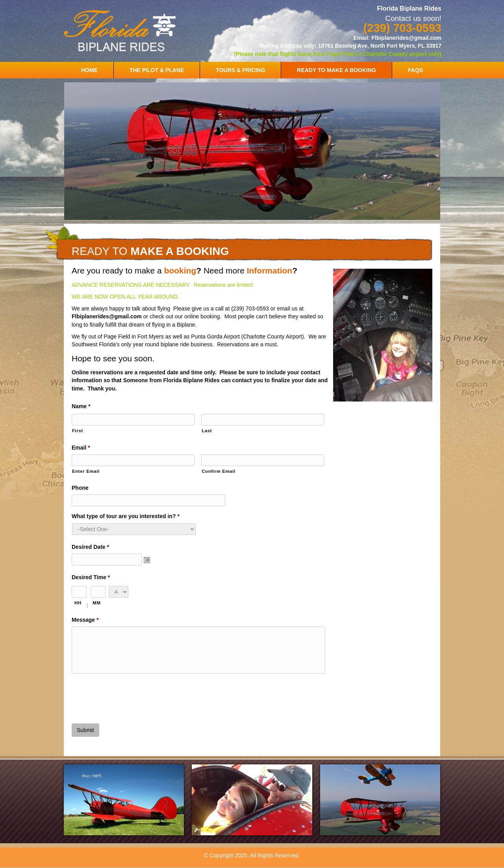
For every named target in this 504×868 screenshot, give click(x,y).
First (78, 431)
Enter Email (86, 471)
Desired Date (90, 547)
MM (96, 603)
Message (85, 620)
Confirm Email (219, 471)
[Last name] (263, 420)
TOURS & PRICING (240, 70)
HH (78, 603)
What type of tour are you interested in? (126, 516)
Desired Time (91, 577)
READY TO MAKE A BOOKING (336, 70)
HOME (89, 70)
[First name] (133, 420)
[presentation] (132, 695)
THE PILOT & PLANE (157, 70)
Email (81, 448)
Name (81, 406)
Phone (80, 488)
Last (207, 431)
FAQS (415, 70)
